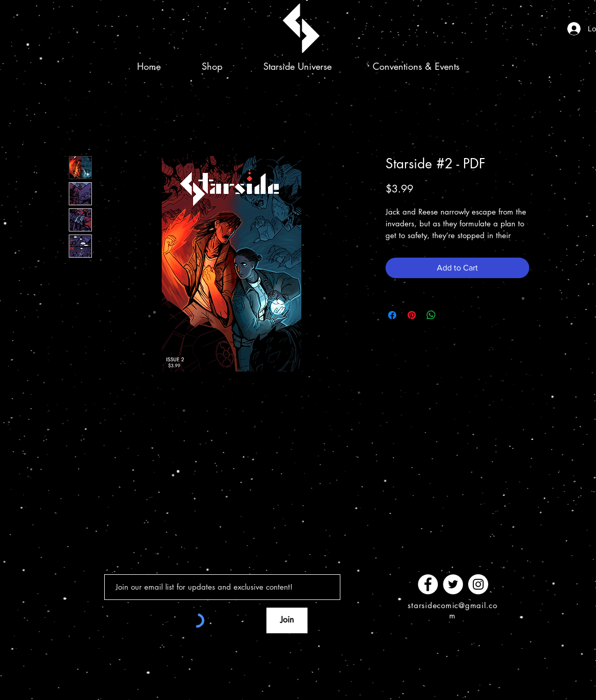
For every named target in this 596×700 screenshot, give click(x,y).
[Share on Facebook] (392, 315)
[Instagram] (478, 584)
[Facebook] (428, 584)
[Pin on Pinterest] (412, 315)
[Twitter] (453, 584)
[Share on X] (451, 315)
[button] (297, 66)
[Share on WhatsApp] (431, 315)
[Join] (287, 620)
